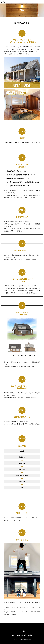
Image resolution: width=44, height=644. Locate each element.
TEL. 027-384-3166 (22, 635)
